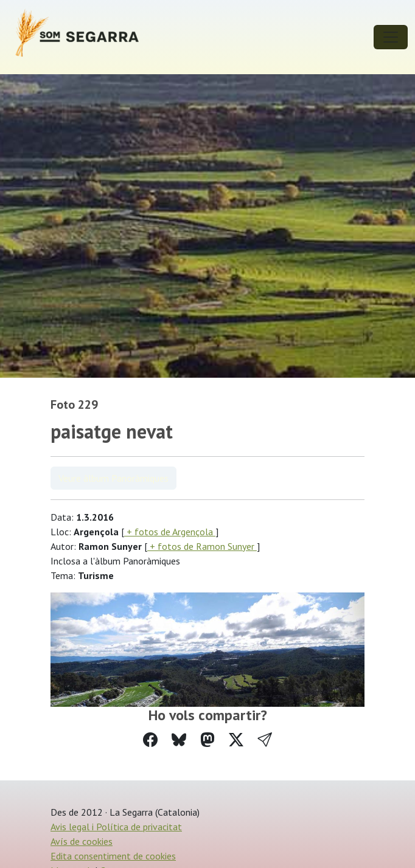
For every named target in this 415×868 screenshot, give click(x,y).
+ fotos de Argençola (170, 532)
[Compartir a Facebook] (150, 740)
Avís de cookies (82, 841)
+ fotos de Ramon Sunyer (202, 546)
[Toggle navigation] (391, 37)
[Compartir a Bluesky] (179, 740)
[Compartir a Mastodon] (207, 740)
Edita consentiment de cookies (113, 856)
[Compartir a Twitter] (236, 740)
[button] (265, 740)
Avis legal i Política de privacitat (116, 827)
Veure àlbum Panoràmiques (113, 478)
